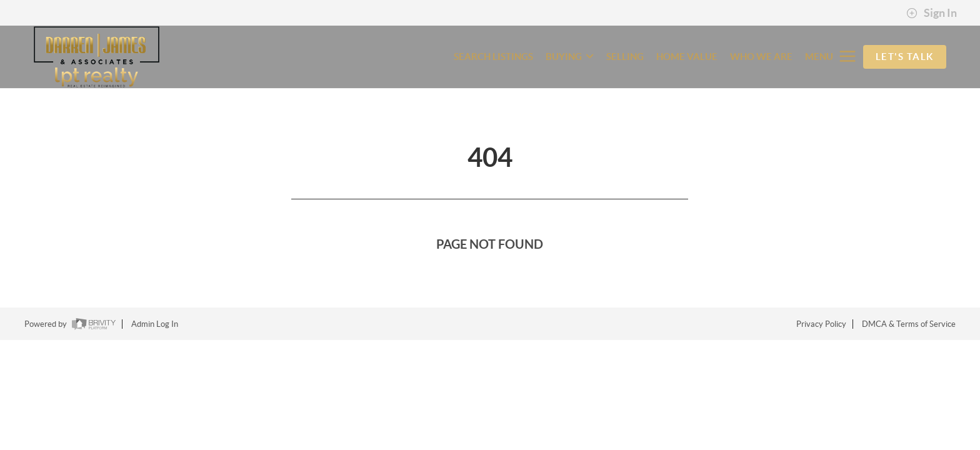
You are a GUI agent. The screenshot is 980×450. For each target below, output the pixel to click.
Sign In (932, 13)
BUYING (570, 57)
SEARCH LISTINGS (493, 57)
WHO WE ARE (761, 57)
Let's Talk (905, 57)
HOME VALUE (687, 57)
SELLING (625, 57)
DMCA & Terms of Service (909, 324)
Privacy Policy (821, 324)
